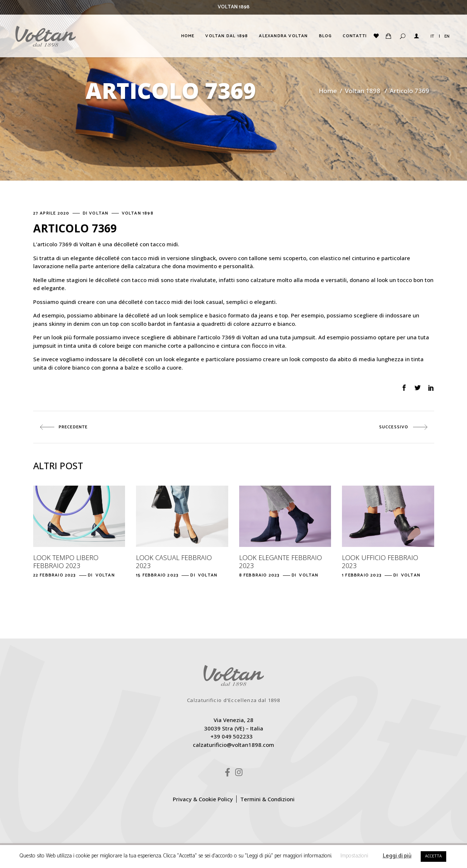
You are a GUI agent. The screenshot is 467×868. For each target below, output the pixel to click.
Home (328, 91)
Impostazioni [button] (354, 856)
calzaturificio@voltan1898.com (233, 745)
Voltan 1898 (363, 91)
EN (447, 36)
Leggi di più (397, 856)
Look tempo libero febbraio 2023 (66, 562)
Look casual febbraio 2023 (174, 562)
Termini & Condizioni (267, 799)
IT (432, 36)
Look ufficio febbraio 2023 (380, 562)
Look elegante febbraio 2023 (281, 562)
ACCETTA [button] (433, 856)
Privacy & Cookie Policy (203, 799)
